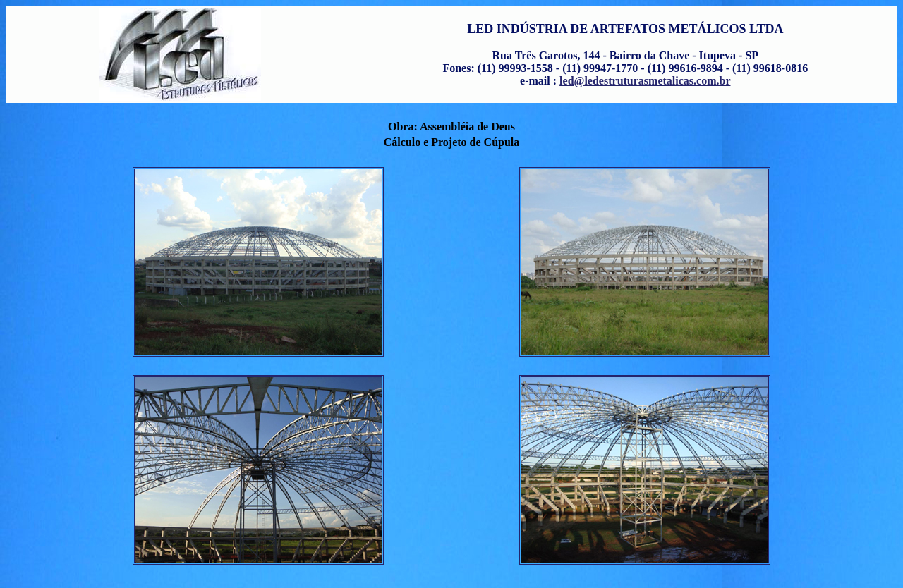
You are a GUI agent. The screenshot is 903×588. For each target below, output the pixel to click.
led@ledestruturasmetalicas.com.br (645, 81)
